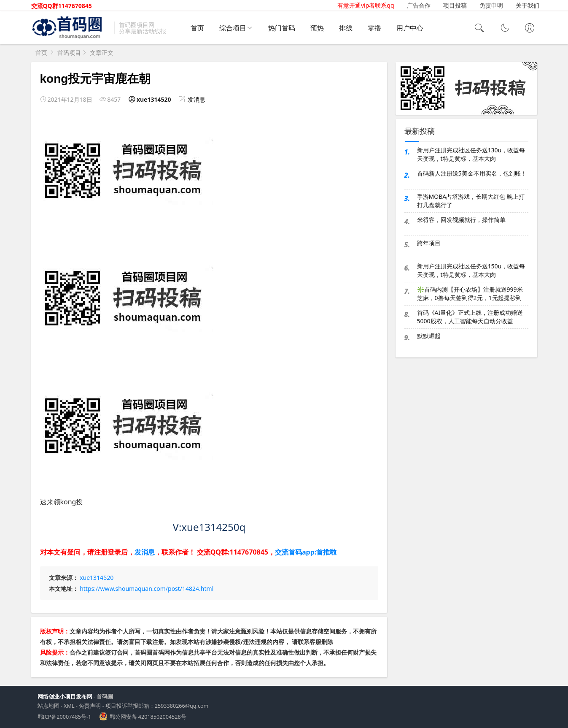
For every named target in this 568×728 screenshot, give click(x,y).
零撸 (374, 28)
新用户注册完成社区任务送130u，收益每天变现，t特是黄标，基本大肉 (471, 154)
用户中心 (410, 28)
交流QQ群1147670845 (62, 6)
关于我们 (528, 5)
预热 (317, 28)
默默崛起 (429, 336)
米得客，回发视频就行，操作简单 (461, 220)
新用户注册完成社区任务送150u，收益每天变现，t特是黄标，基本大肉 (471, 270)
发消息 (197, 99)
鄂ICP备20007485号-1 (65, 717)
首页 (197, 28)
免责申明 (491, 5)
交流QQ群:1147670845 (233, 552)
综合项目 (233, 28)
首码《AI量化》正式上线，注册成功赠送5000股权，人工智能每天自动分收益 (470, 317)
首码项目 (69, 53)
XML (69, 706)
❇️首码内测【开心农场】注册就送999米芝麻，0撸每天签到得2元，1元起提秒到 (470, 294)
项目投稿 (455, 5)
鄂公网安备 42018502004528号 (148, 717)
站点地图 (48, 706)
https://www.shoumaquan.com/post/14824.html (147, 589)
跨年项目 (429, 243)
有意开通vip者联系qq (366, 5)
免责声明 (90, 706)
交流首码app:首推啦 (306, 552)
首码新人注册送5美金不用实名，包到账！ (472, 173)
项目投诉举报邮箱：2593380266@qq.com (157, 706)
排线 (346, 28)
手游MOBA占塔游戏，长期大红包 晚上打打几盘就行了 (471, 201)
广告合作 (419, 5)
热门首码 (282, 28)
